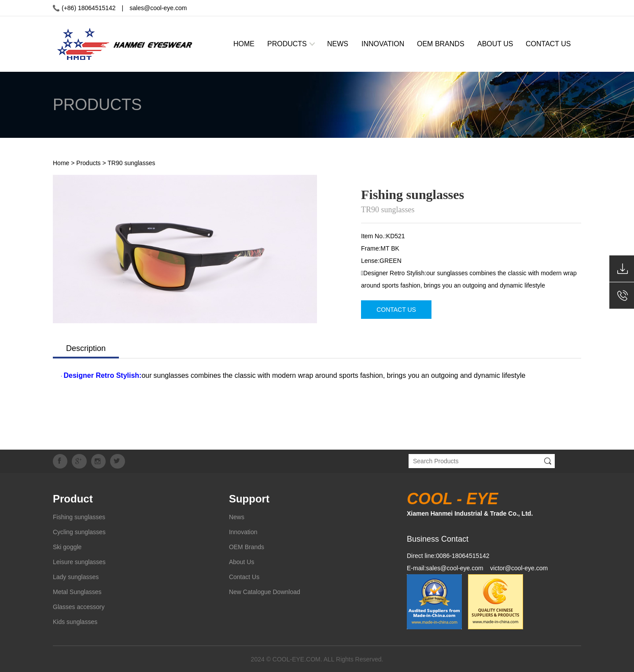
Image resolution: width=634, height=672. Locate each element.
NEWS (338, 44)
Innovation (243, 532)
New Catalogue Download (265, 591)
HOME (244, 44)
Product (73, 498)
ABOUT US (495, 44)
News (237, 517)
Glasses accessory (79, 606)
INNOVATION (383, 44)
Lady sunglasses (76, 576)
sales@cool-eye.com (158, 8)
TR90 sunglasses (131, 163)
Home (61, 163)
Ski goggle (67, 546)
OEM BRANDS (441, 44)
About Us (242, 561)
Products (88, 163)
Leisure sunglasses (79, 561)
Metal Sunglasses (77, 591)
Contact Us (244, 576)
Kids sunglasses (75, 621)
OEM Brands (247, 546)
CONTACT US (548, 44)
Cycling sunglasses (79, 532)
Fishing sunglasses (79, 517)
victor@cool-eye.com (519, 568)
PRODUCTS (287, 44)
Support (249, 498)
